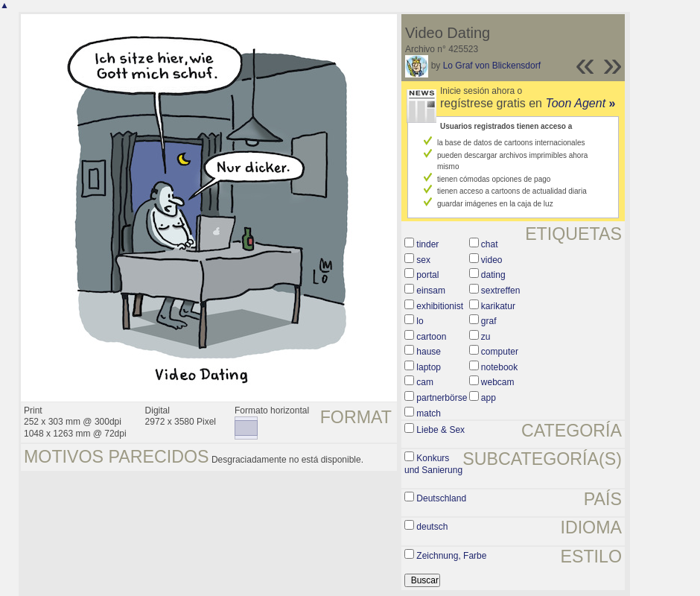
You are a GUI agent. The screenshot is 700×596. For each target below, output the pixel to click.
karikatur (498, 306)
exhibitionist (440, 306)
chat (490, 244)
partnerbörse (442, 398)
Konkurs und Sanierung (433, 464)
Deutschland (441, 498)
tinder (427, 244)
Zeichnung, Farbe (451, 556)
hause (429, 352)
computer (500, 352)
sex (423, 260)
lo (420, 321)
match (429, 413)
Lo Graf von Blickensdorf (492, 66)
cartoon (431, 337)
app (489, 398)
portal (427, 275)
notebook (499, 367)
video (492, 260)
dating (493, 275)
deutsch (432, 527)
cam (425, 382)
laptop (429, 367)
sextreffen (500, 291)
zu (486, 337)
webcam (498, 382)
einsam (431, 291)
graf (489, 321)
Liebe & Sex (440, 430)
